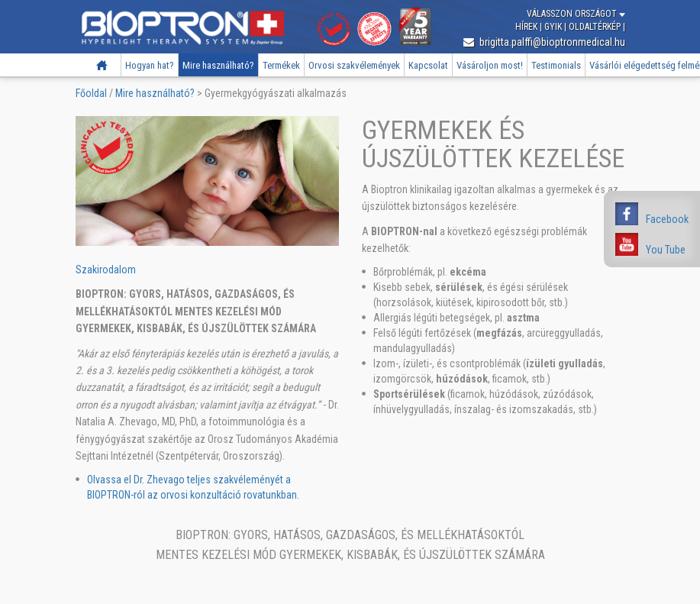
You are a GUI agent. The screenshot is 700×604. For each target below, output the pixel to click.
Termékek (281, 65)
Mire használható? (218, 65)
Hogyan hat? (150, 65)
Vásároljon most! (490, 65)
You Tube (666, 250)
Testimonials (556, 65)
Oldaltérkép (596, 27)
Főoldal (102, 65)
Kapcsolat (428, 65)
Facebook (667, 219)
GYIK (554, 27)
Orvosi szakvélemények (354, 65)
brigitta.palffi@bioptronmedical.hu (544, 42)
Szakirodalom (106, 270)
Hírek (527, 27)
